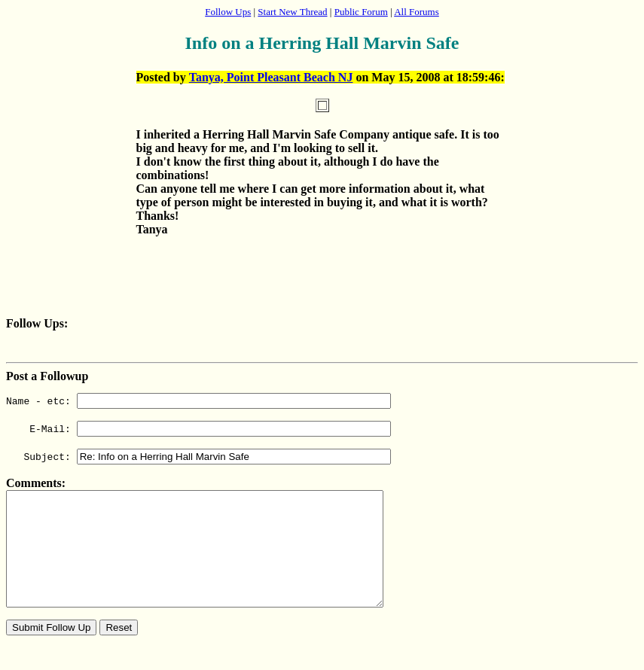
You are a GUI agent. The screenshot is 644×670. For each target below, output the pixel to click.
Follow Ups (228, 12)
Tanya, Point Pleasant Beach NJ (271, 77)
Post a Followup (47, 376)
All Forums (417, 12)
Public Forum (361, 12)
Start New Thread (292, 12)
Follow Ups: (37, 323)
